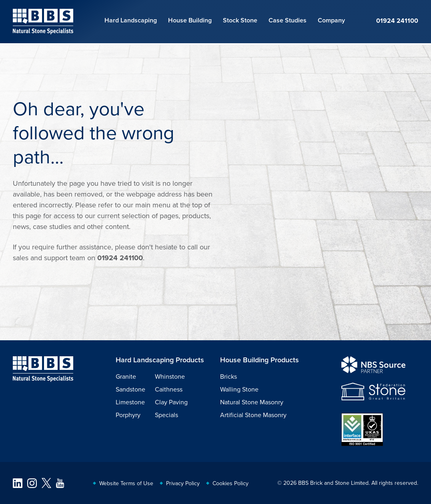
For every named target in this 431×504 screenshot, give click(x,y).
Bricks (229, 376)
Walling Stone (239, 389)
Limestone (130, 402)
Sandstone (130, 389)
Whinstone (170, 376)
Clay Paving (171, 402)
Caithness (169, 389)
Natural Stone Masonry (252, 402)
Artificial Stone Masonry (253, 415)
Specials (166, 415)
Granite (126, 376)
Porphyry (128, 415)
